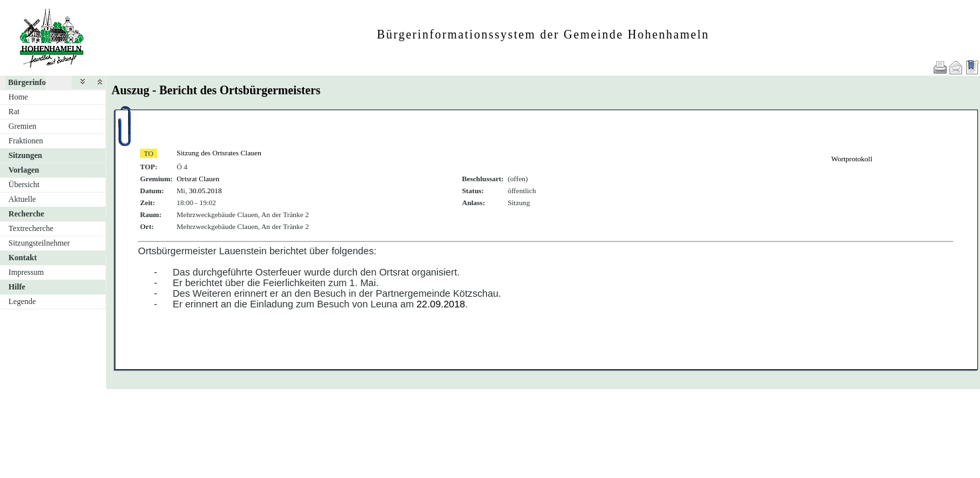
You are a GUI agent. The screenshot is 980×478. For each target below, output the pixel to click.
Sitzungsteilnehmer (39, 243)
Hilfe (17, 287)
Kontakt (23, 258)
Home (18, 97)
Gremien (23, 126)
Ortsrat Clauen (198, 179)
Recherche (27, 214)
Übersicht (24, 185)
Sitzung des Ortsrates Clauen (219, 153)
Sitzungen (26, 155)
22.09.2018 (441, 304)
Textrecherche (31, 228)
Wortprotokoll (852, 159)
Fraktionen (26, 141)
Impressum (26, 272)
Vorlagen (24, 170)
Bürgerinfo (27, 82)
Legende (22, 301)
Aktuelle (22, 199)
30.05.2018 (206, 191)
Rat (14, 112)
